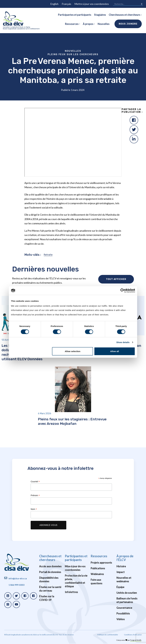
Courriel (35, 482)
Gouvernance (124, 608)
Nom (34, 509)
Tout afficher (116, 279)
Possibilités (123, 613)
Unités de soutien (127, 593)
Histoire (121, 566)
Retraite (48, 255)
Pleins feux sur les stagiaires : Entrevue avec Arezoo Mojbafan (72, 421)
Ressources (72, 24)
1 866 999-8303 (16, 585)
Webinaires (97, 574)
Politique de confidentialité (108, 635)
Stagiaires (100, 15)
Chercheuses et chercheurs (125, 15)
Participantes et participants (75, 15)
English (54, 4)
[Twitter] (134, 130)
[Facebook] (134, 120)
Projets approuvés (101, 563)
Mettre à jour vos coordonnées (92, 4)
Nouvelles (104, 24)
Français (66, 4)
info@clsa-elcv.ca (18, 578)
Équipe (120, 587)
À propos (88, 24)
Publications (98, 568)
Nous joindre (128, 24)
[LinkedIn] (134, 139)
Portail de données (50, 572)
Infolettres (71, 592)
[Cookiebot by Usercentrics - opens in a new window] (123, 290)
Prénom (35, 495)
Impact (121, 572)
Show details (123, 342)
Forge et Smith (136, 640)
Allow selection (73, 351)
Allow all (115, 351)
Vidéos (121, 619)
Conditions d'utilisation (133, 635)
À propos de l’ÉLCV (125, 558)
